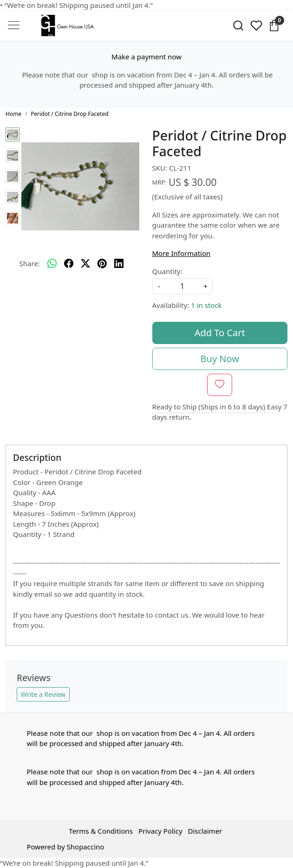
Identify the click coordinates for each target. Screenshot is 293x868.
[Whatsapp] (52, 263)
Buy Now (220, 359)
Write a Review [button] (43, 694)
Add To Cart (220, 333)
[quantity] (182, 286)
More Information (182, 253)
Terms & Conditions (101, 831)
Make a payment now (146, 57)
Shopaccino (86, 847)
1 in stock (206, 305)
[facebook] (69, 263)
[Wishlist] (256, 26)
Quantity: (167, 271)
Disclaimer (205, 831)
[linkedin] (119, 263)
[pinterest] (102, 263)
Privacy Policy (160, 831)
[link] (238, 26)
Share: (30, 263)
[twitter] (85, 263)
